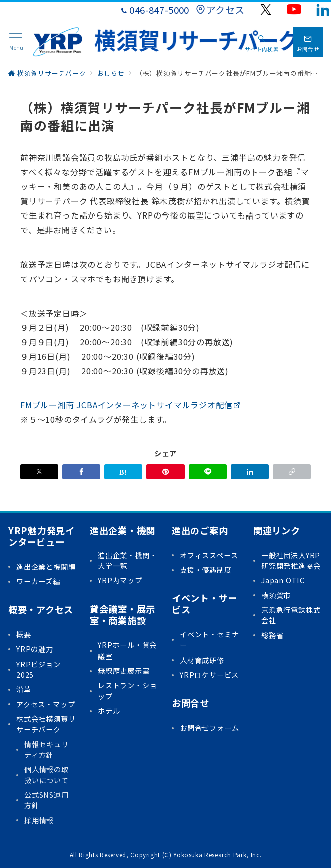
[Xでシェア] (39, 472)
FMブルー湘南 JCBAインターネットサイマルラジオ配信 (130, 405)
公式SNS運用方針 (46, 800)
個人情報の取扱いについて (46, 775)
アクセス (220, 10)
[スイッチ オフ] (262, 42)
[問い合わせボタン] (308, 42)
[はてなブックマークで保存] (123, 472)
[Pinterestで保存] (165, 472)
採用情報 (39, 820)
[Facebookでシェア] (81, 472)
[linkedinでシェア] (250, 472)
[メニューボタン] (16, 42)
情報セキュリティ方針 (46, 749)
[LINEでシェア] (208, 472)
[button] (292, 472)
